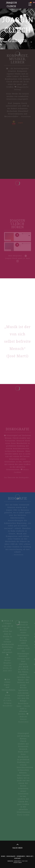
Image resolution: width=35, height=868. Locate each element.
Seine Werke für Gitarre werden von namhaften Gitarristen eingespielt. (17, 93)
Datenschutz (17, 861)
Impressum (10, 861)
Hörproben (21, 856)
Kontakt (18, 858)
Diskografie (11, 856)
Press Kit (30, 856)
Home (3, 856)
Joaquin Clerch (12, 4)
